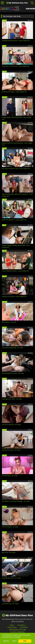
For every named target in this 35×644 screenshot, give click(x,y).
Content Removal (17, 632)
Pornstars (12, 628)
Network (24, 628)
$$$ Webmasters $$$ (17, 630)
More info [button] (6, 641)
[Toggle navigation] (2, 3)
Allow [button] (25, 641)
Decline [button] (14, 641)
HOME (12, 625)
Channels (21, 625)
